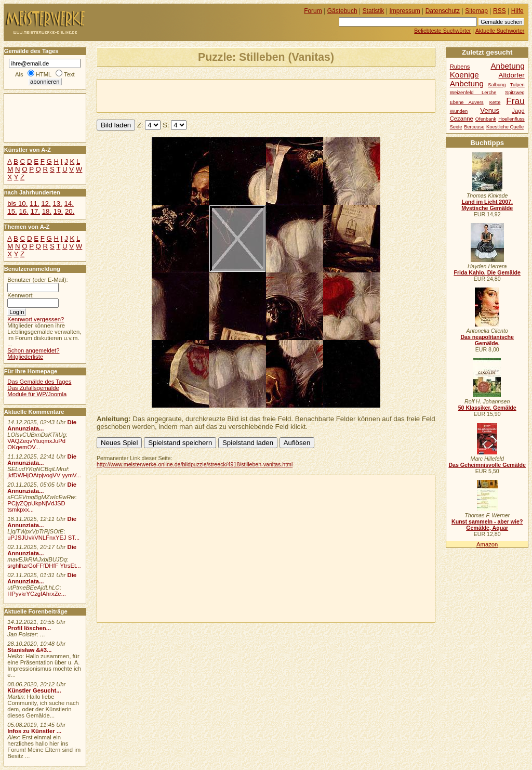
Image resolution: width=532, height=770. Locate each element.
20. (70, 211)
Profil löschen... (29, 628)
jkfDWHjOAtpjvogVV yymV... (44, 475)
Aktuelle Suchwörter (500, 31)
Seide (456, 127)
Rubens (460, 67)
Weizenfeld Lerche (473, 93)
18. (47, 211)
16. (23, 211)
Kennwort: (21, 295)
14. (69, 204)
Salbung (497, 85)
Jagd (518, 111)
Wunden (459, 111)
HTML (44, 74)
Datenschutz (443, 11)
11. (34, 204)
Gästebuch (342, 11)
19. (58, 211)
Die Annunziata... (42, 425)
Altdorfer (512, 75)
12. (46, 204)
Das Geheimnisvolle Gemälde (487, 465)
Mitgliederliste (25, 357)
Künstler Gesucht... (34, 690)
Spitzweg (515, 93)
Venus (490, 110)
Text (69, 74)
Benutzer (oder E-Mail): (37, 280)
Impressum (405, 11)
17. (35, 211)
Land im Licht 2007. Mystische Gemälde (487, 205)
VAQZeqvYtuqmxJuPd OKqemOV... (36, 444)
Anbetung (467, 83)
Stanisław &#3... (29, 650)
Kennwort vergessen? (36, 319)
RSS (500, 11)
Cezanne (462, 119)
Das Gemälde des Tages (39, 382)
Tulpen (517, 85)
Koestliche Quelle (505, 127)
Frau (515, 101)
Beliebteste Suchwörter (442, 31)
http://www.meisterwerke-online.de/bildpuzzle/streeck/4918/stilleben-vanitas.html (195, 464)
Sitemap (476, 11)
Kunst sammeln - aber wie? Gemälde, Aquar (487, 525)
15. (12, 211)
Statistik (374, 11)
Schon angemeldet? (33, 350)
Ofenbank (486, 119)
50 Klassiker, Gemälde (487, 408)
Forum (313, 11)
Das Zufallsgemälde (33, 388)
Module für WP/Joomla (37, 394)
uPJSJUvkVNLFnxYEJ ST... (43, 538)
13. (57, 204)
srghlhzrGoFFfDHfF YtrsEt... (44, 566)
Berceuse (474, 127)
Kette (495, 102)
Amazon (487, 544)
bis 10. (17, 204)
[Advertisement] (219, 95)
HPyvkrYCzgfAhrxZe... (37, 594)
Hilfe (517, 11)
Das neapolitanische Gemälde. (487, 340)
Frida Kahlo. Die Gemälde (487, 272)
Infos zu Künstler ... (34, 731)
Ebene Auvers (467, 102)
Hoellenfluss (511, 119)
